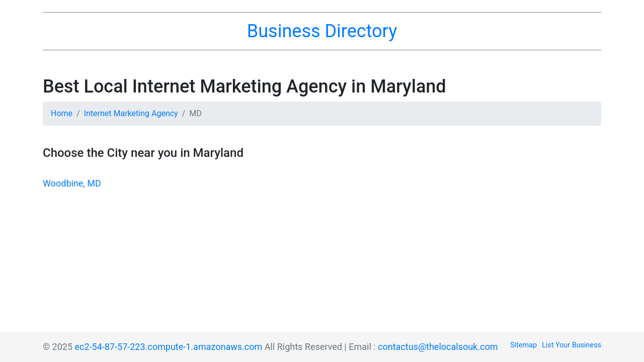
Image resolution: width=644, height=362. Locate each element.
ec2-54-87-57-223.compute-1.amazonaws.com (169, 347)
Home (62, 113)
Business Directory (322, 31)
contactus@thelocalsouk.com (438, 347)
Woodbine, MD (72, 183)
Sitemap (524, 345)
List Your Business (572, 345)
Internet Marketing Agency (131, 113)
